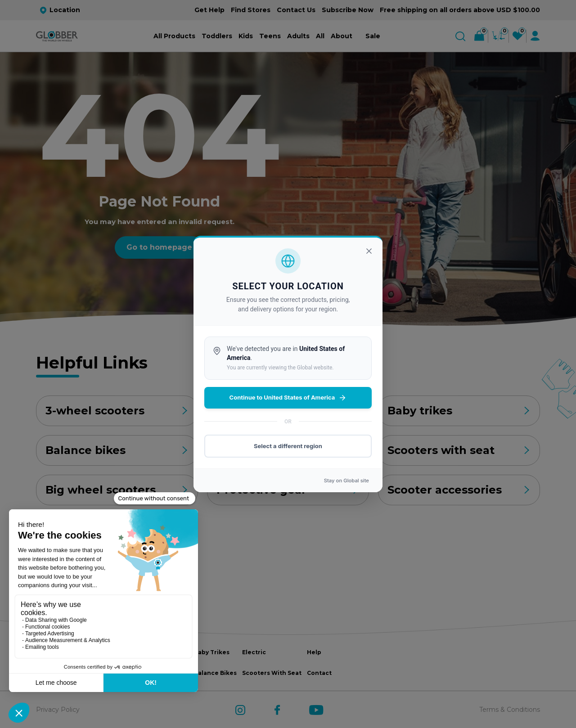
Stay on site (346, 481)
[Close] (369, 251)
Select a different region (288, 446)
